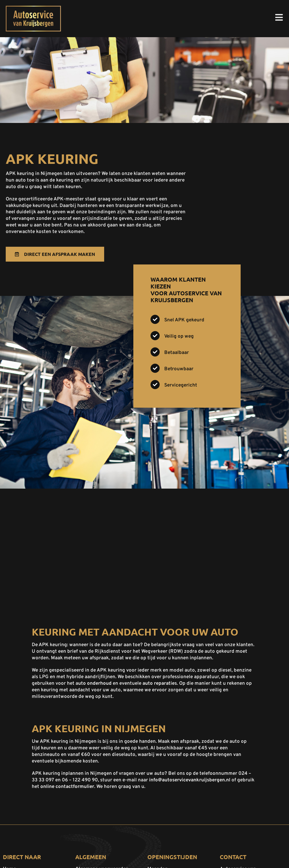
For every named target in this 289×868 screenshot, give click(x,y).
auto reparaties (160, 684)
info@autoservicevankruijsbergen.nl (190, 780)
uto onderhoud (95, 684)
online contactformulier (67, 787)
